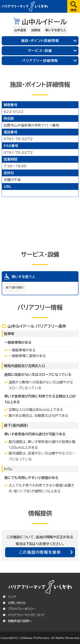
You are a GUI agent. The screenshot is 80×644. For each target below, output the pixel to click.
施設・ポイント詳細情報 (40, 41)
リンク (12, 597)
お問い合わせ (17, 603)
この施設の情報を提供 (40, 552)
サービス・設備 (40, 51)
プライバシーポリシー (22, 609)
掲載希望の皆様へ (20, 621)
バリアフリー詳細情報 (40, 61)
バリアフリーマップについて (26, 615)
